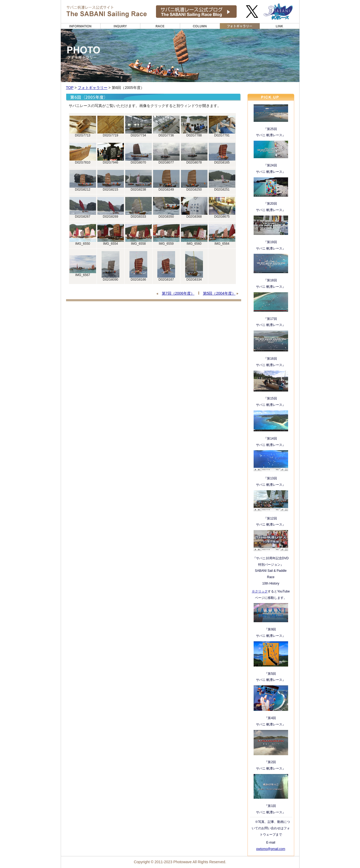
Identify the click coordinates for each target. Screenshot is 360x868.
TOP (70, 88)
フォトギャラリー (93, 88)
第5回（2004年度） (219, 293)
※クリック (260, 591)
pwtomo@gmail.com (271, 849)
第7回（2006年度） (178, 293)
